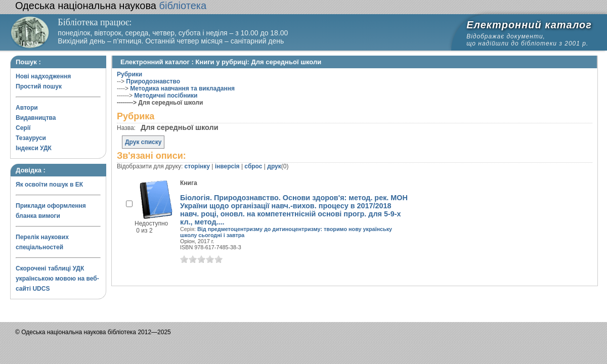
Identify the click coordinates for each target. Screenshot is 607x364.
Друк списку (143, 142)
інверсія (227, 166)
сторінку (197, 166)
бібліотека (111, 6)
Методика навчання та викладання (182, 88)
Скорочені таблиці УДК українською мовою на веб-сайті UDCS (57, 279)
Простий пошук (39, 86)
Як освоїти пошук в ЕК (49, 185)
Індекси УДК (34, 148)
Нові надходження (43, 76)
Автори (27, 108)
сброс (253, 166)
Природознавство (153, 81)
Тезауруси (31, 138)
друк (274, 166)
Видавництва (36, 118)
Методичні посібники (166, 96)
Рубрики (129, 74)
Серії (23, 128)
